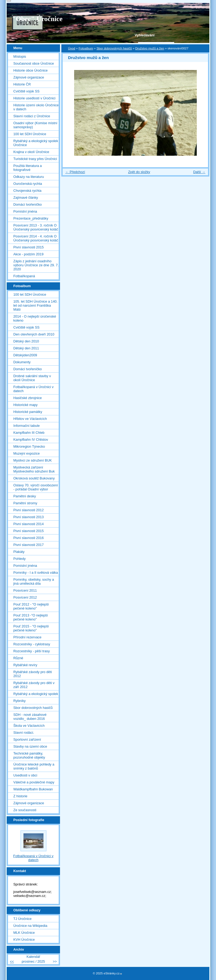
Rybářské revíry (25, 665)
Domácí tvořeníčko (28, 204)
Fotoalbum (86, 48)
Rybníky (19, 701)
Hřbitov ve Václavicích (30, 419)
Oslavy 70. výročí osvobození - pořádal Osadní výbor (36, 487)
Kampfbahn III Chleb (29, 433)
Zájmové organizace (29, 77)
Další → (199, 172)
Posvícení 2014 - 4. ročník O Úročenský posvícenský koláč (36, 238)
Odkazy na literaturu (29, 177)
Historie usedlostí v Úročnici (34, 98)
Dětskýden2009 (25, 355)
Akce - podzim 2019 (28, 254)
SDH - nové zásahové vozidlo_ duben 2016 (30, 717)
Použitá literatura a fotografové (28, 168)
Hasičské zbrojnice (28, 398)
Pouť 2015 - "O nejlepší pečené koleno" (31, 628)
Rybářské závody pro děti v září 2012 (34, 685)
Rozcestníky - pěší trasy (32, 651)
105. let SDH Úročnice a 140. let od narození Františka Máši (35, 305)
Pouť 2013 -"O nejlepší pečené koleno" (31, 617)
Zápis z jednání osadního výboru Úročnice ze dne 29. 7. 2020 (36, 265)
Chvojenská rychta (27, 191)
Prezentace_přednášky (31, 218)
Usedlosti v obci (25, 775)
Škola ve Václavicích (29, 726)
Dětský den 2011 (26, 348)
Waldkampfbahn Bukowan (33, 789)
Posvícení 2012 (25, 597)
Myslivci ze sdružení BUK (33, 460)
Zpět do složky (139, 172)
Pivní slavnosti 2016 (29, 538)
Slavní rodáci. (24, 733)
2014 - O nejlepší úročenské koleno (35, 318)
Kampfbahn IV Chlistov (31, 440)
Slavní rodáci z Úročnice (32, 116)
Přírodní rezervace (27, 637)
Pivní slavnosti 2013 (29, 517)
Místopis (20, 56)
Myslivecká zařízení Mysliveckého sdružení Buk (34, 469)
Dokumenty (22, 362)
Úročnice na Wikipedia (30, 926)
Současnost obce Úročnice (34, 63)
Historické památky (28, 412)
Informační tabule (27, 426)
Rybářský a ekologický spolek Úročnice (36, 143)
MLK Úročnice (24, 933)
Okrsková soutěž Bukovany (34, 478)
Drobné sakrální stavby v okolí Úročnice (32, 378)
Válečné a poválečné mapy (34, 782)
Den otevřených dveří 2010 (34, 334)
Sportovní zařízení (27, 739)
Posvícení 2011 (25, 590)
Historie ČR (22, 84)
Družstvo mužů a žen (150, 48)
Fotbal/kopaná (24, 276)
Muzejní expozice (27, 453)
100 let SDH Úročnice (30, 134)
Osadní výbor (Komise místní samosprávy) (35, 125)
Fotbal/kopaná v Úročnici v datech (33, 389)
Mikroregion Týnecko (29, 446)
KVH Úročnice (24, 940)
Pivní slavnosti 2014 (29, 524)
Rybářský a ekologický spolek (36, 694)
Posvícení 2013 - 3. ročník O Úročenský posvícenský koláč (36, 227)
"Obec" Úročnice (37, 19)
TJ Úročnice (22, 919)
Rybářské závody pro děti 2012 (33, 674)
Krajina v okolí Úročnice (31, 152)
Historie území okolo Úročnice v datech (36, 107)
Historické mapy (25, 405)
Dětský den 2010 (26, 341)
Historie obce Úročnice (31, 70)
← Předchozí (75, 172)
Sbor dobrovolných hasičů (114, 48)
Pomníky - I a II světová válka (36, 573)
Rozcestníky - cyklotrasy (32, 644)
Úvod (72, 48)
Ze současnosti (25, 810)
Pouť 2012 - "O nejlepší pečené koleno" (31, 606)
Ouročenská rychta (28, 184)
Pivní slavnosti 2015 (29, 247)
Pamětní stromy (25, 503)
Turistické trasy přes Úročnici (35, 159)
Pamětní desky (25, 496)
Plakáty (19, 552)
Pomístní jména (25, 211)
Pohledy (19, 559)
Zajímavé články (26, 198)
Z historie (20, 796)
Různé (18, 658)
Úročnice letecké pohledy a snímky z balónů (34, 766)
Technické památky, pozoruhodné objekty (29, 755)
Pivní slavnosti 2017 (29, 545)
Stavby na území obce (30, 746)
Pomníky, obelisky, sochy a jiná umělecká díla (34, 581)
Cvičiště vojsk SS (26, 91)
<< (12, 961)
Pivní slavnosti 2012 (29, 510)
